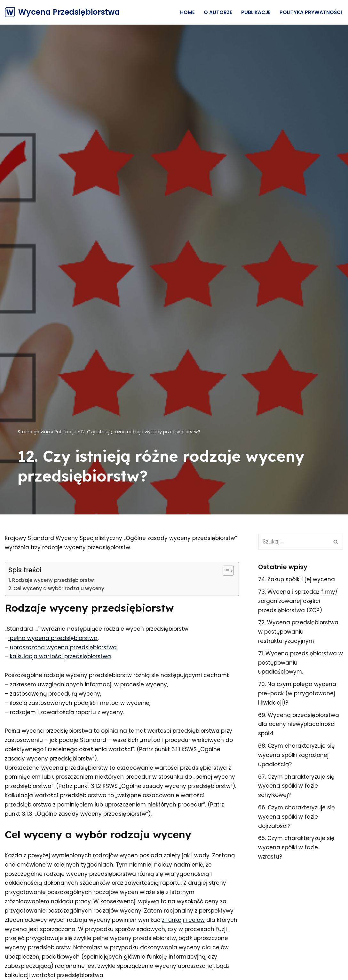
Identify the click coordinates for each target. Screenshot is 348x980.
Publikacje (256, 12)
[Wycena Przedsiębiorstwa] (62, 12)
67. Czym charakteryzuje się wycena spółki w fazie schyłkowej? (297, 786)
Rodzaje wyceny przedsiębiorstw (53, 580)
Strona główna (34, 432)
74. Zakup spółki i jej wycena (297, 579)
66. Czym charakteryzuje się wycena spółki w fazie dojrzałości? (297, 817)
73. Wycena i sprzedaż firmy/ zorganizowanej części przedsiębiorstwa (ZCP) (298, 601)
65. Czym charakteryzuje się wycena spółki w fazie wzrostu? (297, 848)
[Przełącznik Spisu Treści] (225, 571)
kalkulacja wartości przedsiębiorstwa (60, 657)
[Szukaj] (293, 542)
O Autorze (218, 12)
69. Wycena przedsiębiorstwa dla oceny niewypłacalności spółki (299, 725)
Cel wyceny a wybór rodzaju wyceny (59, 588)
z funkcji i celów (183, 921)
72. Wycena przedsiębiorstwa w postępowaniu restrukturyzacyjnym (298, 632)
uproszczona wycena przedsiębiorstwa (63, 647)
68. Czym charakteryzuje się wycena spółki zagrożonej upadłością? (297, 755)
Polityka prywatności (311, 12)
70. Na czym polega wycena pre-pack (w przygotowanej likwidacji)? (297, 694)
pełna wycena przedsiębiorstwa (53, 638)
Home (187, 12)
